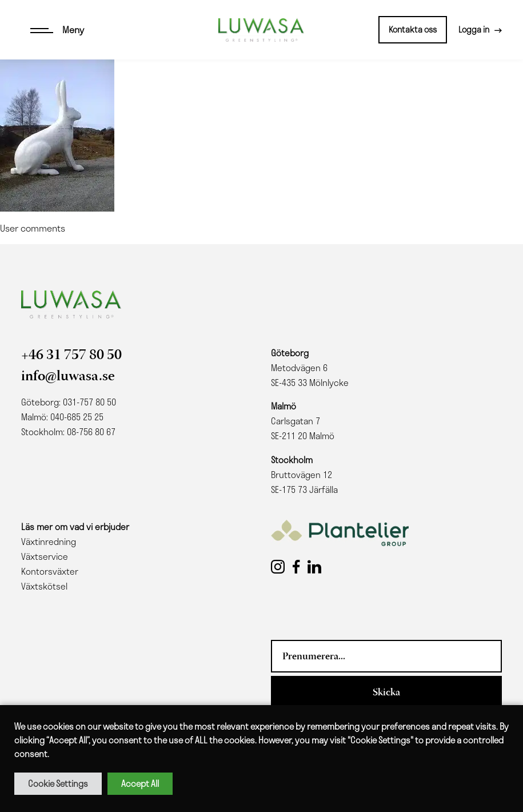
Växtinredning (49, 542)
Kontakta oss (413, 29)
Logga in (474, 29)
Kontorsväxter (50, 571)
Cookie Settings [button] (58, 783)
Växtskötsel (44, 586)
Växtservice (45, 556)
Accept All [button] (140, 783)
